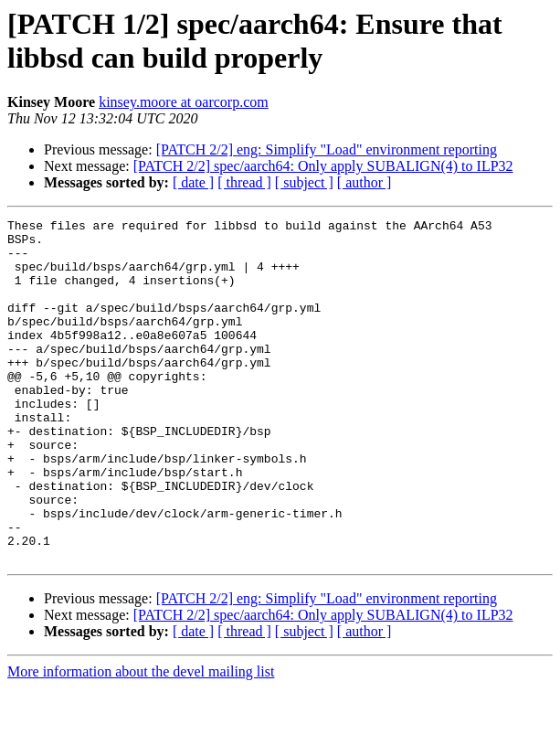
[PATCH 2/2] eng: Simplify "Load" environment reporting (327, 149)
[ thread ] (244, 182)
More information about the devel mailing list (141, 740)
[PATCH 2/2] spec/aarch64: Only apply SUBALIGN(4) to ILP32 (323, 166)
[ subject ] (304, 182)
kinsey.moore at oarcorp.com (184, 102)
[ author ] (365, 182)
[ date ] (193, 182)
